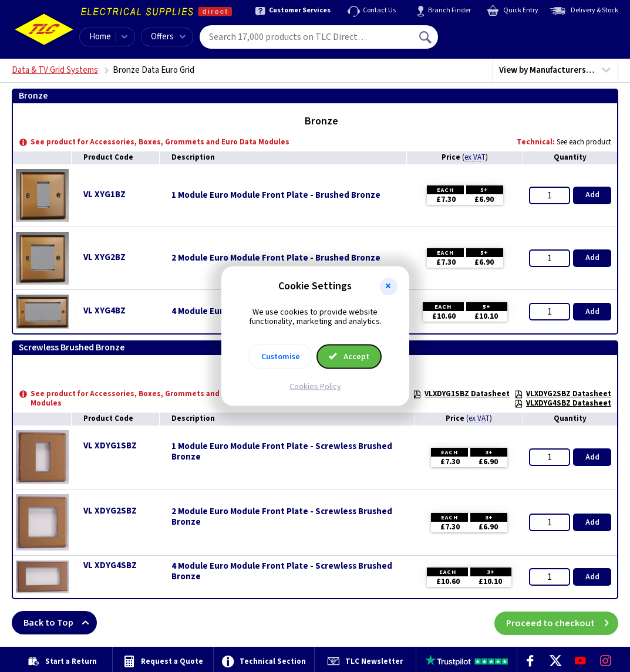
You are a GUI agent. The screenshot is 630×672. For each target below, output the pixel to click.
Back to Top (60, 623)
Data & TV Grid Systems (55, 70)
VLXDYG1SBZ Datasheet (461, 394)
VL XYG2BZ (105, 257)
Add (592, 195)
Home (100, 37)
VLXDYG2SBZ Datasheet (563, 394)
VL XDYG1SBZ (110, 446)
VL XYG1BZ (105, 195)
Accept (349, 357)
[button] (389, 286)
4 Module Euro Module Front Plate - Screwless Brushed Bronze (282, 572)
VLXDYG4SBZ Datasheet (563, 403)
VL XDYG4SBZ (110, 565)
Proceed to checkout (562, 623)
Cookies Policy (315, 387)
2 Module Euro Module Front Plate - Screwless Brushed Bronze (282, 517)
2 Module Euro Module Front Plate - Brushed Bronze (276, 258)
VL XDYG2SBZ (110, 511)
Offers (168, 37)
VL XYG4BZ (105, 311)
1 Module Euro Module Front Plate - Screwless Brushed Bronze (282, 452)
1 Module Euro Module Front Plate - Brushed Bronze (276, 195)
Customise (281, 357)
